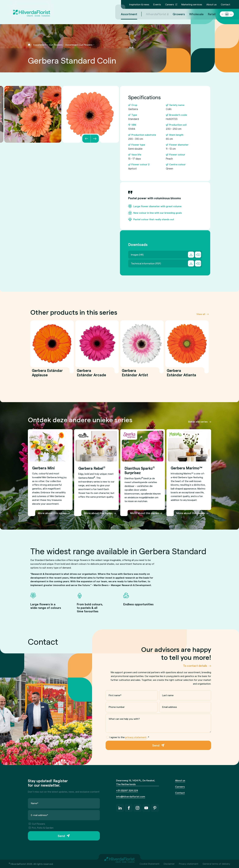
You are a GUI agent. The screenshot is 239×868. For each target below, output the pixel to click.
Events (157, 4)
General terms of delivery (216, 864)
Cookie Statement (150, 864)
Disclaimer (169, 864)
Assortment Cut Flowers (79, 45)
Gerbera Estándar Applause (47, 374)
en (223, 14)
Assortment (40, 45)
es (228, 14)
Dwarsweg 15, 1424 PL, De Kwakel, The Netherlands (136, 782)
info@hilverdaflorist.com (131, 796)
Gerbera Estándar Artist (135, 374)
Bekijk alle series (198, 422)
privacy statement (136, 737)
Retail (208, 14)
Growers (175, 14)
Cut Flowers (56, 45)
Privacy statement (189, 864)
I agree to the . (128, 737)
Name (35, 803)
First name (115, 695)
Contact (226, 4)
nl (219, 14)
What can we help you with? (124, 719)
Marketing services (192, 4)
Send (156, 745)
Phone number (117, 707)
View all (201, 314)
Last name (168, 695)
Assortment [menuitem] (125, 14)
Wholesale (193, 14)
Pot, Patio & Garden (41, 828)
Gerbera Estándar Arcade (91, 374)
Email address (170, 707)
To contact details (195, 666)
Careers (170, 4)
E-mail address (40, 815)
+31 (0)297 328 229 (127, 790)
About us (211, 4)
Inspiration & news (139, 4)
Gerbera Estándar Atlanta (181, 374)
